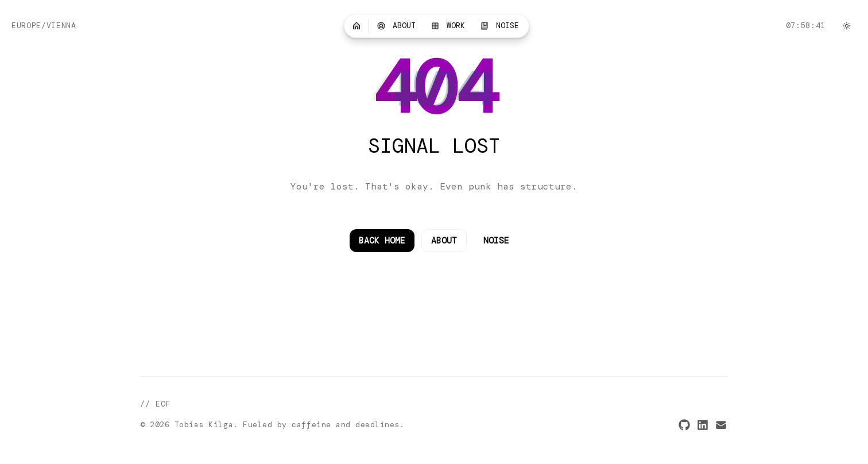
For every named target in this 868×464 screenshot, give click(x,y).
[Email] (721, 425)
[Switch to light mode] (847, 26)
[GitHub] (684, 425)
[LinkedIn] (703, 425)
